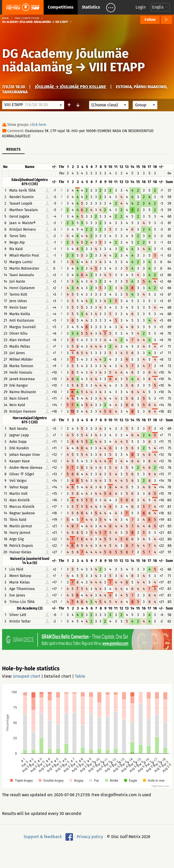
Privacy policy (90, 837)
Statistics (91, 7)
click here (38, 125)
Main (5, 18)
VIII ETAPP (117, 67)
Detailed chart (58, 676)
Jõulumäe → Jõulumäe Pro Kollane (70, 87)
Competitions (61, 7)
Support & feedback (43, 837)
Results (13, 149)
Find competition (27, 18)
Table (80, 676)
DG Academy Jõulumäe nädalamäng (65, 60)
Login (141, 7)
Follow (150, 20)
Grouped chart (27, 676)
